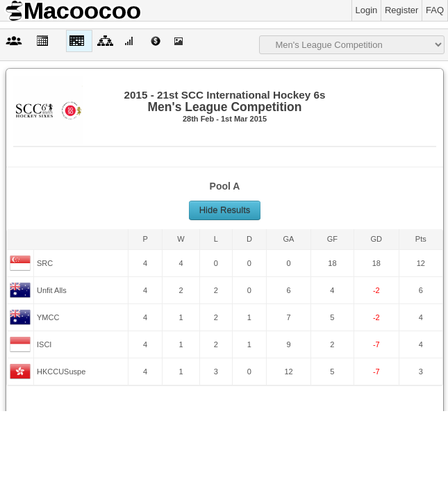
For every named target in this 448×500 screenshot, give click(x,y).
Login (367, 10)
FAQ (435, 10)
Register (401, 10)
